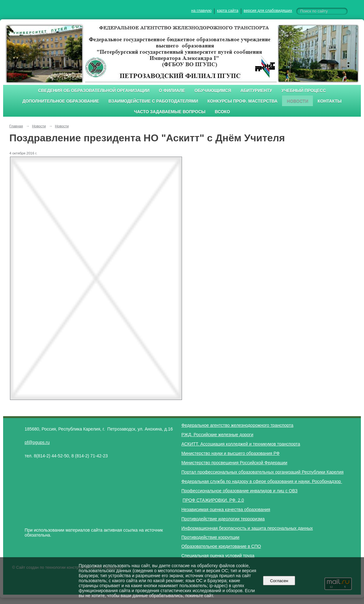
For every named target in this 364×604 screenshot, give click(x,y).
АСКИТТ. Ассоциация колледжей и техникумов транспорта (241, 444)
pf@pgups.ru (37, 442)
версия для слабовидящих (268, 11)
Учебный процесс (304, 91)
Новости (297, 101)
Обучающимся (213, 91)
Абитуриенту (256, 91)
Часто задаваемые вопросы (170, 112)
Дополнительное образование (61, 101)
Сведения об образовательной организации (94, 91)
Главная (16, 126)
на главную (201, 11)
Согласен (279, 581)
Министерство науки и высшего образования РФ (230, 453)
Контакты (330, 101)
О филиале (172, 91)
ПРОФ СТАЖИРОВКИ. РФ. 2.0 (213, 500)
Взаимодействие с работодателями (153, 101)
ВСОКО (222, 112)
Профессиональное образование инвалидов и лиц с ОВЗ (239, 491)
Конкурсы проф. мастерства (243, 101)
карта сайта (228, 11)
